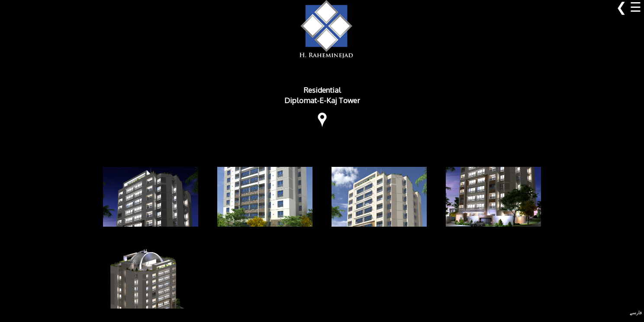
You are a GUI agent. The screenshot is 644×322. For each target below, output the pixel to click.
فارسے (636, 312)
